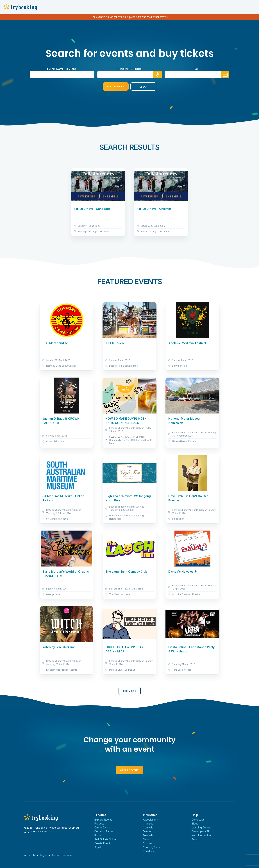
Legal (43, 855)
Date (197, 69)
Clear (143, 87)
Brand (195, 839)
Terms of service (62, 855)
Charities (148, 824)
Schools (148, 843)
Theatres (148, 851)
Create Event (129, 770)
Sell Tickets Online (105, 839)
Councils (148, 827)
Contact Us (198, 820)
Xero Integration (201, 835)
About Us (30, 855)
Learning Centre (201, 827)
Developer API (200, 831)
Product (99, 824)
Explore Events (103, 820)
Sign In (98, 847)
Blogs (195, 824)
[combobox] (129, 75)
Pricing (98, 835)
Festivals (148, 835)
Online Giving (102, 827)
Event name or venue (62, 69)
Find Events (116, 86)
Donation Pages (104, 831)
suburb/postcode (129, 69)
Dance (147, 831)
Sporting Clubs (152, 847)
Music (146, 839)
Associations (150, 820)
